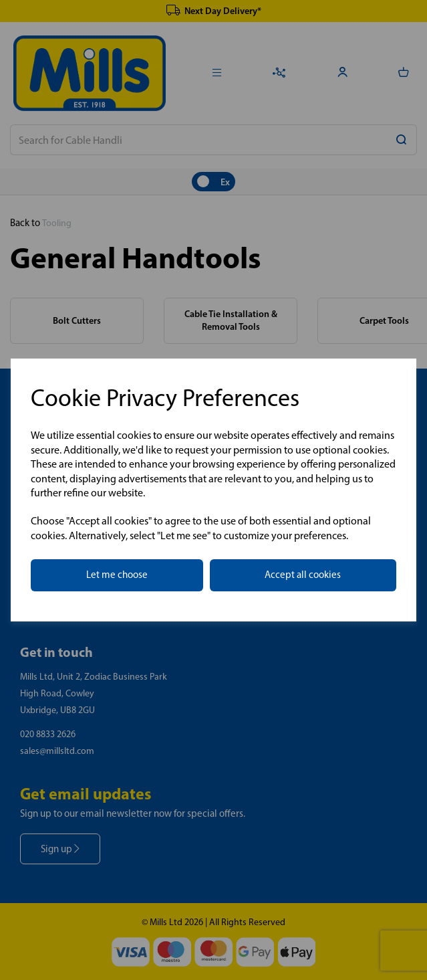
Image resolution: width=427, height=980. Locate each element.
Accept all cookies (303, 575)
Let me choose (117, 575)
